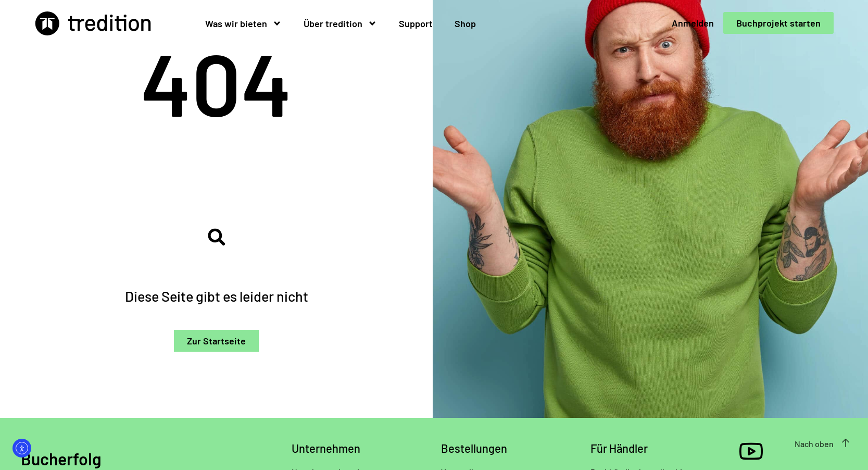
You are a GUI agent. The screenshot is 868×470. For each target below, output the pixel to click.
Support (416, 23)
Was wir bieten (243, 23)
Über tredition (340, 23)
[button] (216, 237)
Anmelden (693, 23)
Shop (465, 23)
